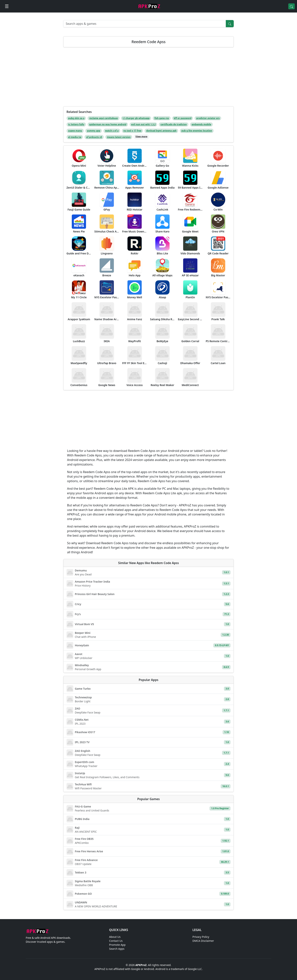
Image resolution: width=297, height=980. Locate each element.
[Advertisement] (148, 78)
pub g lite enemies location (197, 131)
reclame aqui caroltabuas (104, 118)
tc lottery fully (76, 124)
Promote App (117, 945)
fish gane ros (162, 118)
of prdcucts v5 (94, 137)
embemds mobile (201, 124)
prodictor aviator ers (208, 118)
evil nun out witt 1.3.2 (143, 124)
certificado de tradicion (174, 124)
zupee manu (75, 131)
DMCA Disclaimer (203, 941)
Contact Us (116, 941)
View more (141, 136)
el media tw (75, 137)
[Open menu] (7, 6)
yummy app (94, 131)
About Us (115, 937)
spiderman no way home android (108, 124)
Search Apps (117, 949)
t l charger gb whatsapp (136, 118)
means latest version (119, 137)
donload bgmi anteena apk (161, 131)
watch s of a (112, 131)
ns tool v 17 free (132, 131)
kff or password (183, 118)
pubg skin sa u (76, 118)
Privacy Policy (201, 937)
